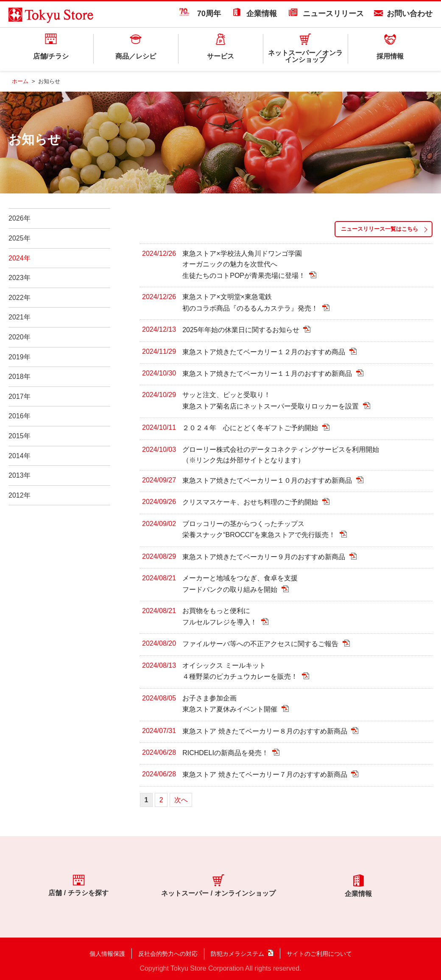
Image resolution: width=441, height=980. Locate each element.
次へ (181, 800)
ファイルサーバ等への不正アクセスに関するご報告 (261, 644)
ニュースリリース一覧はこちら (380, 229)
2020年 (20, 337)
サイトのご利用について (319, 954)
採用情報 (390, 56)
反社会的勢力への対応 (168, 954)
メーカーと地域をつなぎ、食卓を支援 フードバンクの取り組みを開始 (240, 584)
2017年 (20, 396)
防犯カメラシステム (237, 954)
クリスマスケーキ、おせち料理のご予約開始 (251, 503)
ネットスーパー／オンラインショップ (305, 56)
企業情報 (262, 14)
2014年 (20, 456)
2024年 (20, 258)
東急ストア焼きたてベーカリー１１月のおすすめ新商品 (268, 374)
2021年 (20, 317)
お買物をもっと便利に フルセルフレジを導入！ (220, 616)
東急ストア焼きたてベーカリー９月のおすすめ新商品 (265, 557)
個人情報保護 (107, 954)
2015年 (20, 436)
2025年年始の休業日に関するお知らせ (242, 330)
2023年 (20, 278)
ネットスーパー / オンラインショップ (218, 886)
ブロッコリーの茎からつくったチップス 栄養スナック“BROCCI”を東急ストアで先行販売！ (260, 529)
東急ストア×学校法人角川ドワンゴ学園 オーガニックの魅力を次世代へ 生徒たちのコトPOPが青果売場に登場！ (245, 265)
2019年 (20, 357)
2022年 (20, 298)
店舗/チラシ (51, 56)
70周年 (200, 14)
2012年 (20, 495)
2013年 (20, 475)
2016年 (20, 416)
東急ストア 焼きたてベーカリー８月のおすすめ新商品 (266, 731)
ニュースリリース (333, 14)
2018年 (20, 377)
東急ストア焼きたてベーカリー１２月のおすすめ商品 (265, 352)
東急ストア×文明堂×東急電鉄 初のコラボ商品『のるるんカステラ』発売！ (251, 302)
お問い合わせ (410, 14)
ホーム (20, 81)
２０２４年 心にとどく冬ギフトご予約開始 (251, 428)
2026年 (20, 218)
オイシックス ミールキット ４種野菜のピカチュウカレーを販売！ (241, 671)
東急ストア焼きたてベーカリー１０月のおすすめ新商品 (268, 480)
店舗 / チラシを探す (78, 885)
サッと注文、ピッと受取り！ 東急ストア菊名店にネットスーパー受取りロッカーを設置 (271, 400)
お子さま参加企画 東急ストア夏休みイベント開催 (231, 704)
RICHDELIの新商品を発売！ (226, 753)
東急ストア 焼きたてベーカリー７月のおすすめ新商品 (266, 775)
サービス (220, 56)
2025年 (20, 238)
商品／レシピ (136, 56)
